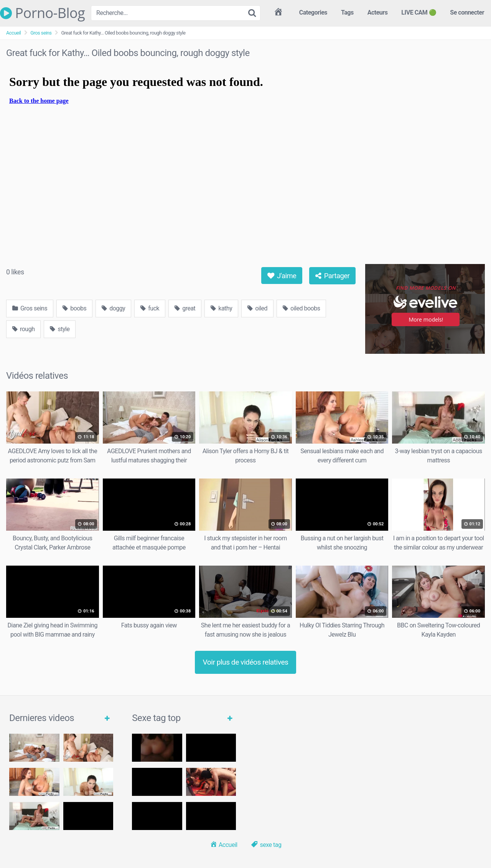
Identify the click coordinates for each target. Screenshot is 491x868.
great (185, 308)
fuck (150, 308)
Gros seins (41, 33)
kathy (221, 308)
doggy (113, 308)
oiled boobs (301, 308)
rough (23, 329)
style (60, 329)
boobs (74, 308)
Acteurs (378, 12)
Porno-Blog (42, 13)
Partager (333, 276)
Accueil (13, 33)
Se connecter (467, 12)
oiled (257, 308)
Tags (347, 12)
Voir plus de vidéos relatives (246, 662)
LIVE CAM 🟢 (419, 12)
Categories (313, 12)
